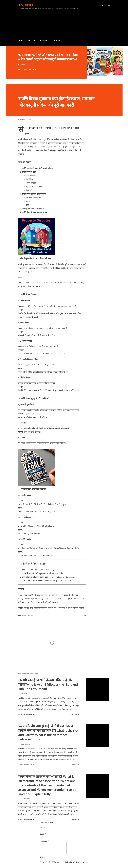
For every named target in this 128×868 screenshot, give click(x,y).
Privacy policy (43, 40)
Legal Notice (28, 616)
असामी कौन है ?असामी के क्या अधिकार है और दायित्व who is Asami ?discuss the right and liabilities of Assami (48, 684)
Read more (75, 714)
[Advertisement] (64, 25)
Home (20, 40)
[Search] (101, 5)
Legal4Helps (25, 5)
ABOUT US (30, 40)
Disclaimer (56, 40)
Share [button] (20, 70)
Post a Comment (30, 70)
